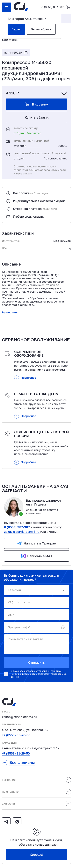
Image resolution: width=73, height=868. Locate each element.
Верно (16, 29)
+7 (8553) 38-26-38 (16, 735)
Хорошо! (36, 855)
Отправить (36, 662)
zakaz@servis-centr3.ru (22, 532)
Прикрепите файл (36, 627)
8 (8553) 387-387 (52, 7)
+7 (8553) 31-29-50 (16, 753)
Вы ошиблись (41, 29)
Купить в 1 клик (37, 117)
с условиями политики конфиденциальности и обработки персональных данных (39, 674)
